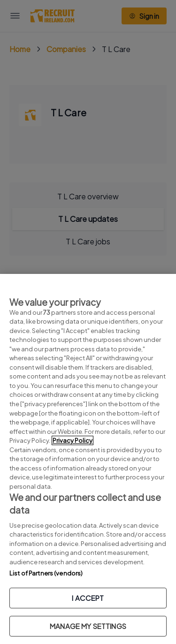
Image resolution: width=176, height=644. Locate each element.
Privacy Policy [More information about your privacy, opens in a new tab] (73, 440)
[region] (88, 459)
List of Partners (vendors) (46, 573)
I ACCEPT (88, 598)
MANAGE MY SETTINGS (88, 626)
